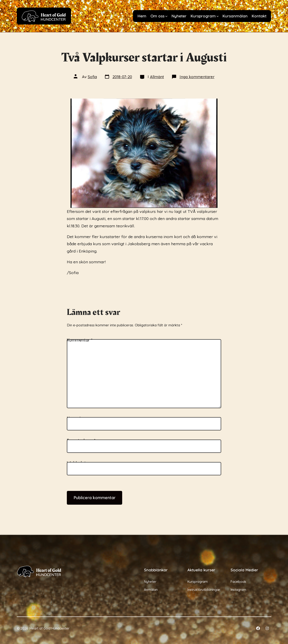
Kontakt (259, 16)
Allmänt (157, 77)
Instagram (238, 590)
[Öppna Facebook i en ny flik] (258, 628)
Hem (142, 16)
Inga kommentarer (197, 77)
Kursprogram (205, 16)
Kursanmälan (235, 16)
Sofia (92, 77)
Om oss (159, 16)
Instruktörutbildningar (204, 590)
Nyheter (179, 16)
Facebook (238, 582)
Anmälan (151, 590)
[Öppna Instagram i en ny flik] (267, 628)
